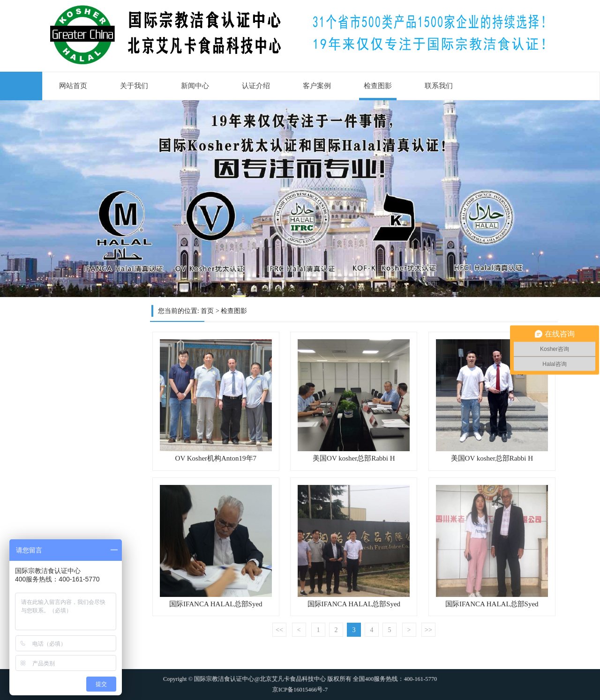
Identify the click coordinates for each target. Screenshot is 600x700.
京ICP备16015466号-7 (300, 686)
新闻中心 (195, 86)
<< (279, 630)
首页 (207, 311)
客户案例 (317, 86)
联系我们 (439, 86)
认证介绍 (256, 86)
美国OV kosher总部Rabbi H (354, 458)
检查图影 (378, 86)
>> (428, 630)
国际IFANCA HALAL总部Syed (216, 604)
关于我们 (134, 86)
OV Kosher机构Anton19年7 (216, 458)
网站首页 (73, 86)
